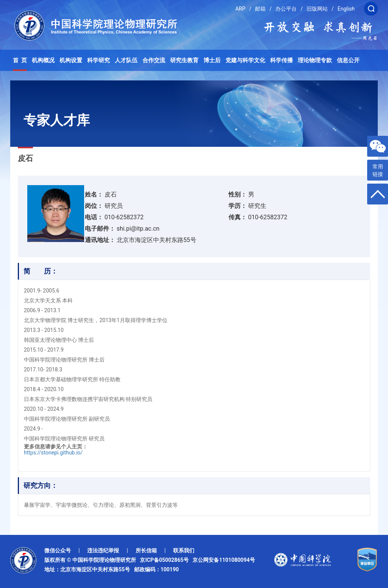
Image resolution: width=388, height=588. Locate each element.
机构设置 (71, 60)
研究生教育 (184, 60)
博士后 (212, 60)
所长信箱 (146, 550)
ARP (240, 9)
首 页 (20, 60)
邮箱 (260, 9)
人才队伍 (126, 60)
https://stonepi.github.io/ (53, 453)
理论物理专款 (315, 60)
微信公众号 (58, 550)
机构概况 (43, 60)
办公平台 (286, 9)
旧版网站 (317, 9)
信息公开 (348, 60)
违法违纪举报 (103, 550)
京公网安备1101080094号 (224, 560)
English (346, 9)
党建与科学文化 (245, 60)
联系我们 (184, 550)
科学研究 (99, 60)
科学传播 (282, 60)
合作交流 (154, 60)
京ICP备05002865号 (166, 560)
